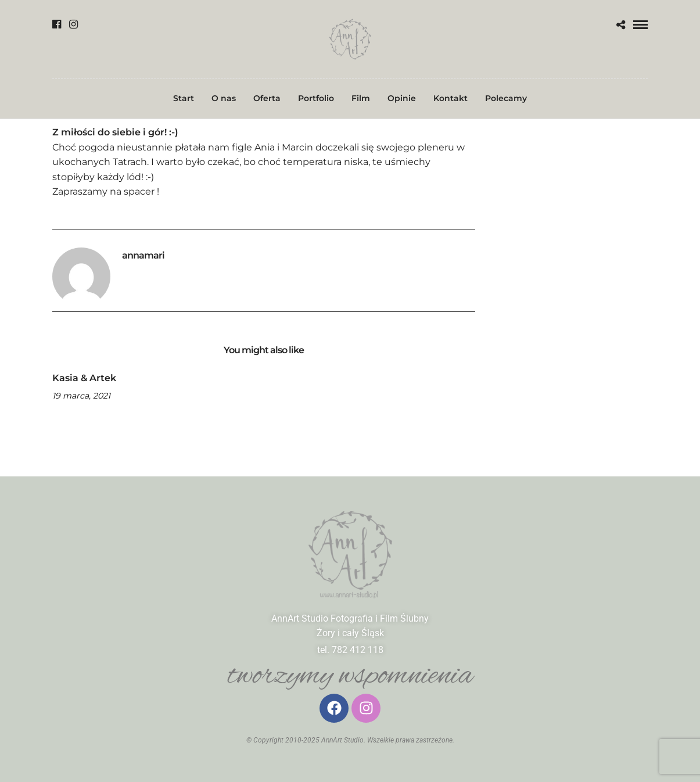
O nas (224, 98)
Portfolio (316, 98)
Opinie (402, 98)
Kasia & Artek (84, 378)
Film (361, 98)
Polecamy (506, 98)
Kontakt (450, 98)
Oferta (267, 98)
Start (184, 98)
